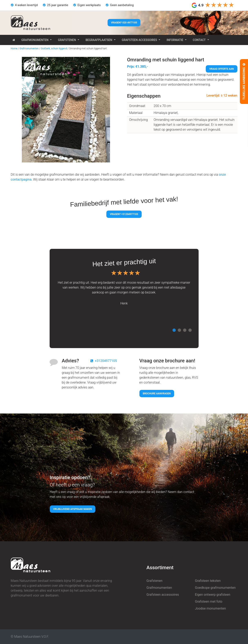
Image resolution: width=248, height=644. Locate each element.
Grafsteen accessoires (140, 40)
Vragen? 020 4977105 (124, 23)
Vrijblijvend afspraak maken (73, 509)
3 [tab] (185, 330)
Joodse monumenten (210, 608)
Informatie (175, 40)
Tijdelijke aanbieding (244, 82)
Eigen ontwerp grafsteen (213, 595)
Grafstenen (67, 40)
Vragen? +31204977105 (124, 214)
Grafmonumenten (35, 40)
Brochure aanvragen (157, 394)
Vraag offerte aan (221, 69)
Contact (199, 40)
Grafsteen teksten (208, 581)
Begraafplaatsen (99, 40)
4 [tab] (190, 330)
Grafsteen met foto (209, 602)
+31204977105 (106, 361)
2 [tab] (179, 330)
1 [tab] (174, 330)
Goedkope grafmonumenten (215, 588)
